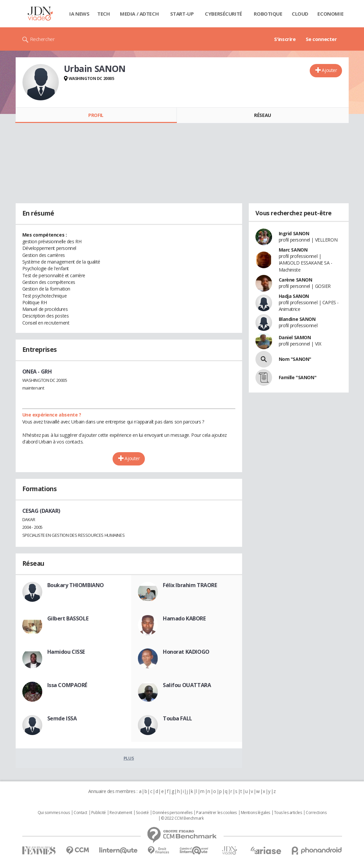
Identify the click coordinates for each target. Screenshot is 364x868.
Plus (129, 758)
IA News (79, 14)
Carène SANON (296, 280)
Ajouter (329, 70)
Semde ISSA (62, 718)
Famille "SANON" (298, 377)
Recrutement (121, 813)
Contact (80, 813)
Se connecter (321, 39)
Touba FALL (178, 718)
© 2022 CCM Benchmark (182, 818)
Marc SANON (293, 250)
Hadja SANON (294, 296)
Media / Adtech (139, 14)
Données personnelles (173, 813)
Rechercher (42, 39)
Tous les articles (288, 813)
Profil (96, 115)
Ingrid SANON (294, 233)
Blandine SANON (297, 319)
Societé (142, 813)
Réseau (262, 115)
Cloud (300, 14)
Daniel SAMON (295, 337)
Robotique (268, 14)
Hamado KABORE (184, 618)
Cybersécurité (223, 14)
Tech (103, 14)
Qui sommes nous (54, 813)
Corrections (316, 813)
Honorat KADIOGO (186, 652)
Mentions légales (255, 813)
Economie (330, 14)
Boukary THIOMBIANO (76, 585)
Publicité (99, 813)
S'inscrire (285, 39)
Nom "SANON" (295, 359)
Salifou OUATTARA (187, 685)
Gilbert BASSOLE (68, 618)
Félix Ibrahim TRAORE (190, 585)
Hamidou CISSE (66, 652)
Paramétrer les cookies (216, 813)
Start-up (182, 14)
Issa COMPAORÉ (67, 685)
